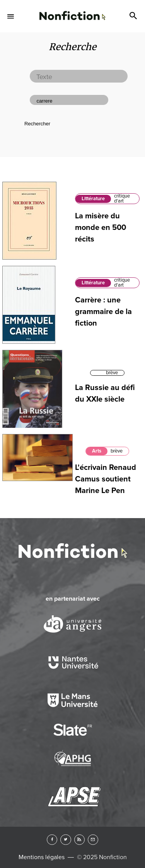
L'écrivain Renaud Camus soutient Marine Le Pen (106, 479)
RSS (79, 840)
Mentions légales (42, 857)
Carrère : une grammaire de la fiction (103, 312)
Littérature (93, 199)
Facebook (52, 840)
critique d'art (122, 198)
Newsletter (93, 840)
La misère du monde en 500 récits (101, 228)
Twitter (66, 840)
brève (112, 373)
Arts (97, 451)
